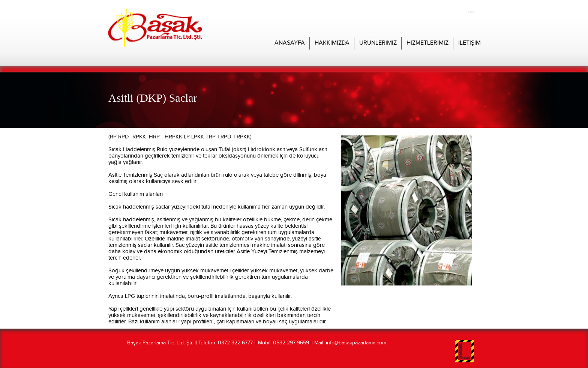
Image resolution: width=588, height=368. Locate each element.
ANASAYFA (290, 43)
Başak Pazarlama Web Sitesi (155, 54)
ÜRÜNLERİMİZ (378, 43)
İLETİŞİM (469, 43)
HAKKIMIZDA (332, 43)
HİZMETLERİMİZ (427, 43)
